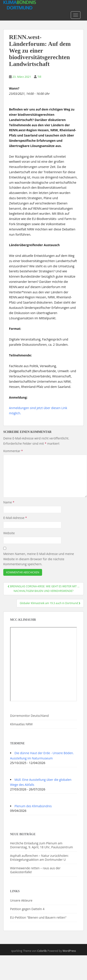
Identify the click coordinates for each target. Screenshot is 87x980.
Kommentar (13, 451)
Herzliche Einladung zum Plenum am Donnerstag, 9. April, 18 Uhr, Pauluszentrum (42, 845)
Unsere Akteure (21, 900)
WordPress (69, 951)
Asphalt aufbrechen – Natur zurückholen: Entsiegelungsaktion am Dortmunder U (39, 858)
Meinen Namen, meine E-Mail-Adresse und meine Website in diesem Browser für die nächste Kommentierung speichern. (39, 559)
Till (39, 77)
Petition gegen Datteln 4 (27, 909)
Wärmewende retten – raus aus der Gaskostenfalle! (35, 870)
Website (9, 533)
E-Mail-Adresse (15, 518)
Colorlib (42, 951)
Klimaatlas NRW (21, 724)
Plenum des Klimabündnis (33, 806)
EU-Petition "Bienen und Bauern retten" (38, 917)
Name (9, 502)
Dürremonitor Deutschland (29, 716)
